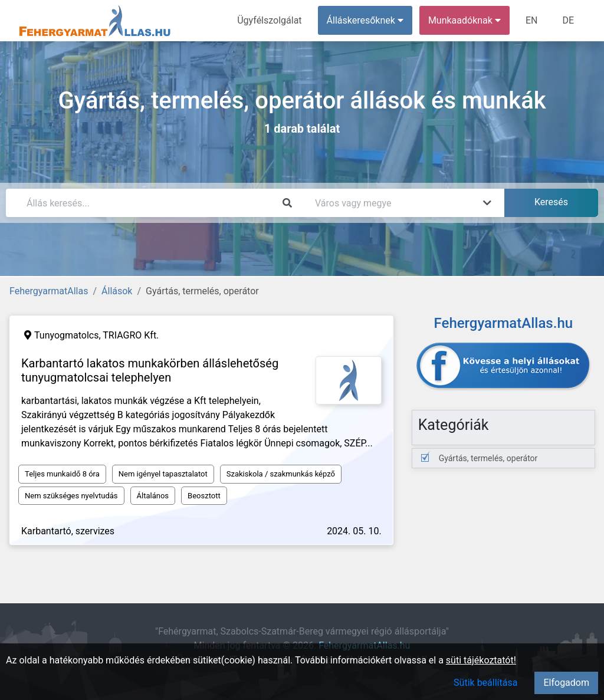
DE (568, 20)
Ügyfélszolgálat (269, 20)
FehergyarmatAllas (49, 291)
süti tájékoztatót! (481, 660)
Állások (117, 291)
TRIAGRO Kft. (131, 335)
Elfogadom (566, 683)
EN (532, 20)
